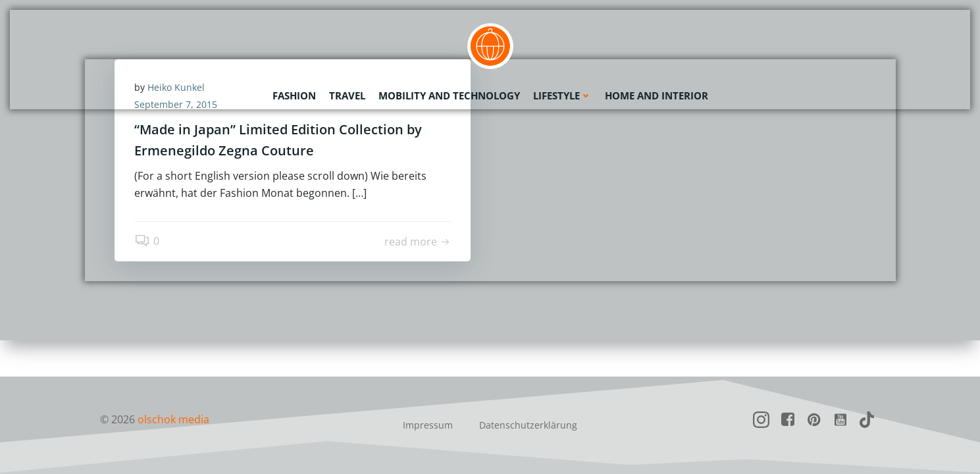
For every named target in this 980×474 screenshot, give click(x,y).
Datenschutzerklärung (528, 425)
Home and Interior (657, 95)
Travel (347, 95)
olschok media (173, 419)
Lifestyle (562, 95)
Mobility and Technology (449, 95)
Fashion (294, 95)
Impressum (428, 425)
